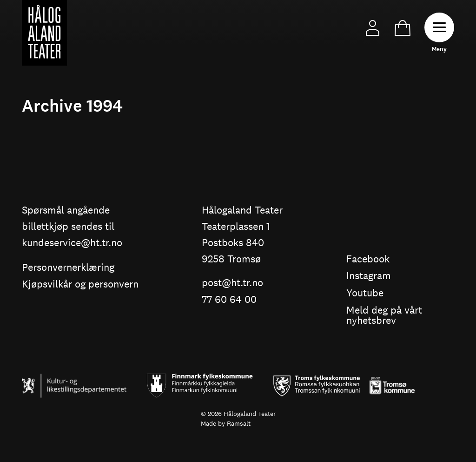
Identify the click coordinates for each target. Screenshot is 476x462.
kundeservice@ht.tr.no (72, 243)
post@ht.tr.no (232, 283)
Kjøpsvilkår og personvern (80, 285)
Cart (403, 28)
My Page (373, 28)
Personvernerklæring (68, 268)
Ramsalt (239, 423)
